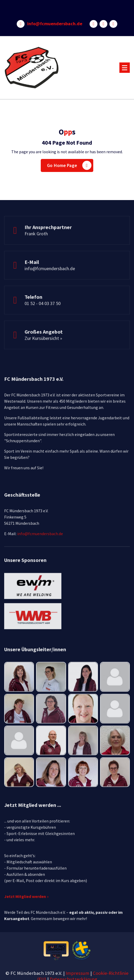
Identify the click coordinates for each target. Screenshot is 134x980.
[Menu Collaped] (125, 68)
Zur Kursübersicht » (43, 349)
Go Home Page (69, 165)
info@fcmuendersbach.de (55, 24)
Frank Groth (36, 245)
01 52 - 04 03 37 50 (43, 314)
